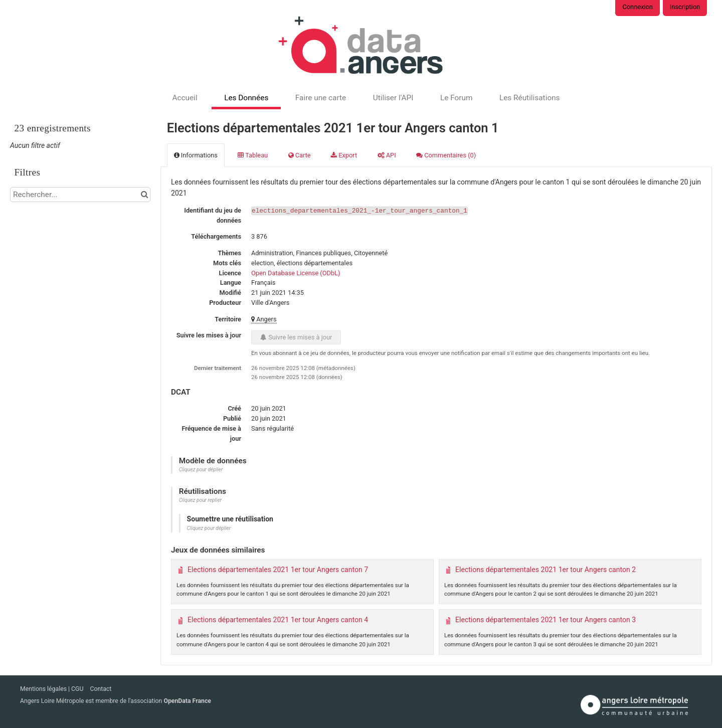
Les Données (246, 98)
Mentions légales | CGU (52, 689)
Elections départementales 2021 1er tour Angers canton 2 (546, 570)
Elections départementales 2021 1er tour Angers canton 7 (278, 570)
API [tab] (387, 155)
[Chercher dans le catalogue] (144, 195)
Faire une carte (321, 98)
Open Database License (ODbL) (296, 273)
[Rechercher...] (80, 195)
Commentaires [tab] (446, 155)
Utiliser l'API (393, 98)
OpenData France (187, 701)
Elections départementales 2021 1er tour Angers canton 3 (546, 620)
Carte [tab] (300, 155)
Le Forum (456, 98)
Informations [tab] (196, 155)
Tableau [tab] (253, 155)
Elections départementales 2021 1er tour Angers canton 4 (278, 620)
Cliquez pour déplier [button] (201, 470)
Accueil (185, 98)
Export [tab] (344, 155)
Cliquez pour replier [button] (200, 500)
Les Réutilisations (530, 98)
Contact (101, 689)
